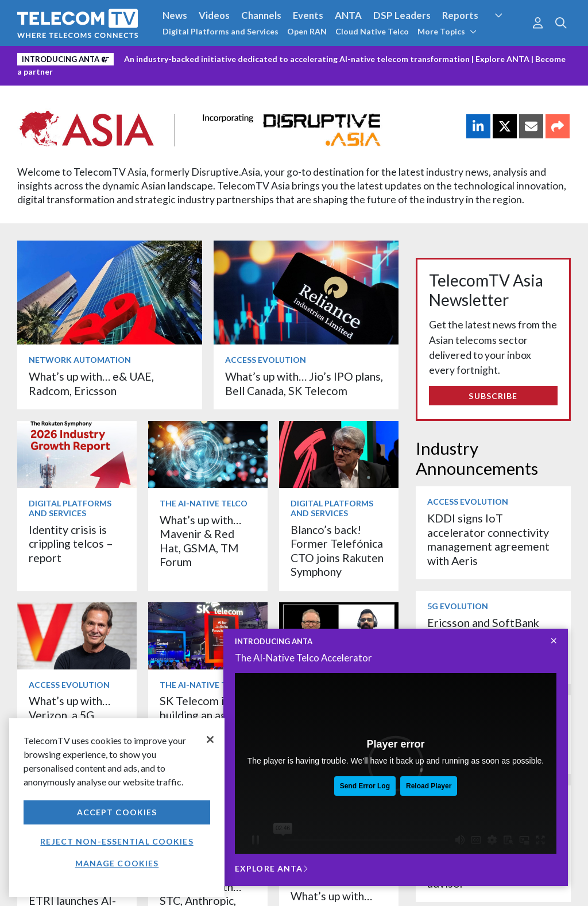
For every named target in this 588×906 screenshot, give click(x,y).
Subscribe (493, 396)
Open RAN (307, 31)
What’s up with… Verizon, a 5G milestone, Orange (75, 715)
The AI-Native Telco (204, 503)
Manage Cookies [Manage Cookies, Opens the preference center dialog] (117, 863)
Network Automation (80, 360)
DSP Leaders (402, 15)
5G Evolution (458, 606)
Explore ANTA (502, 59)
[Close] (210, 739)
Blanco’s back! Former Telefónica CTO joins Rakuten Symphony (337, 551)
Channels (261, 15)
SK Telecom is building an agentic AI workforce (206, 715)
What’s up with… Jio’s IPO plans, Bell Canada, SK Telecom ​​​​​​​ (304, 383)
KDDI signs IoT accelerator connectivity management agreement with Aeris (488, 539)
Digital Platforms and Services (220, 31)
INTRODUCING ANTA (274, 641)
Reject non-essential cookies (117, 841)
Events (308, 15)
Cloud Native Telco (372, 31)
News (175, 15)
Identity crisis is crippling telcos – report (71, 544)
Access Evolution (266, 360)
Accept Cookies (117, 812)
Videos (214, 15)
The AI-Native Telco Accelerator (303, 658)
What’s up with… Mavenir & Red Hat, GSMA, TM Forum (200, 541)
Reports (460, 15)
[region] (117, 808)
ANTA (348, 15)
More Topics (447, 31)
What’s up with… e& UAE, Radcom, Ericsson (91, 383)
